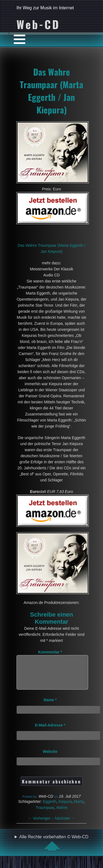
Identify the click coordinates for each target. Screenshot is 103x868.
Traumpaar (45, 814)
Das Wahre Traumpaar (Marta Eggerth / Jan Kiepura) (51, 91)
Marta (79, 808)
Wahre (62, 814)
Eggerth (50, 808)
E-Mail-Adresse (50, 732)
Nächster (65, 825)
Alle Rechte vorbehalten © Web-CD (54, 849)
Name (50, 706)
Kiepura (65, 808)
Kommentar (50, 652)
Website (50, 758)
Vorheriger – (41, 825)
